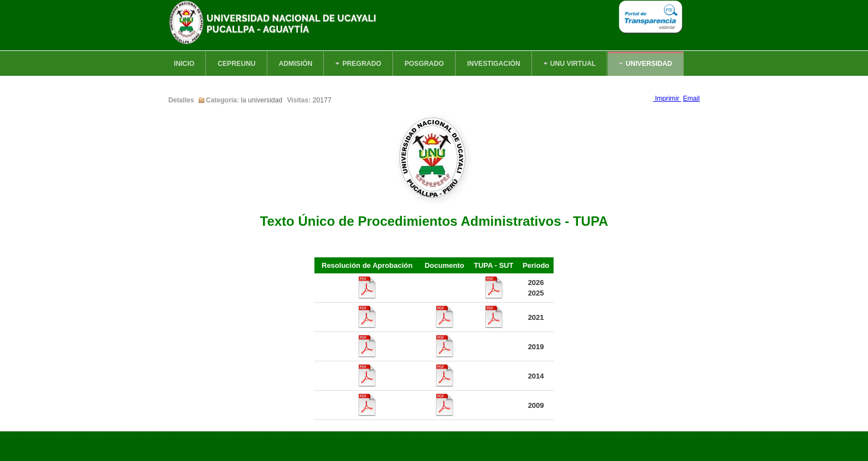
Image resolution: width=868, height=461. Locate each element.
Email (691, 99)
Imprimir (667, 99)
